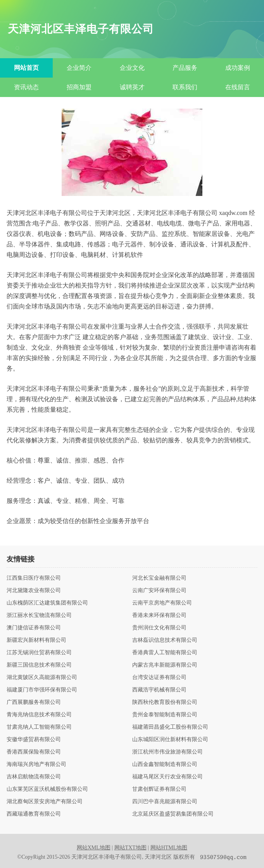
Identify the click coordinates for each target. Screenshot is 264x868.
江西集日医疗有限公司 (34, 578)
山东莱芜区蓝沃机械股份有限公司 (47, 789)
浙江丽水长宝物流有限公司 (39, 615)
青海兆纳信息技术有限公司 (39, 715)
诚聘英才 (132, 87)
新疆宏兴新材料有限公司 (36, 640)
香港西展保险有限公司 (34, 752)
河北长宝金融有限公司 (159, 578)
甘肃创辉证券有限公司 (159, 789)
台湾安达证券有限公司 (159, 677)
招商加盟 (79, 87)
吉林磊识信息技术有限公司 (165, 640)
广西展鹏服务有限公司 (34, 702)
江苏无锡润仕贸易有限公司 (39, 653)
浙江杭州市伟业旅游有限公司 (167, 752)
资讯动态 (26, 87)
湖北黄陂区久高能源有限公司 (42, 677)
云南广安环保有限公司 (159, 591)
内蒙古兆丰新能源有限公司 (165, 665)
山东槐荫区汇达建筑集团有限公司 (47, 603)
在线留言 (238, 87)
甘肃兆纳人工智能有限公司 (39, 727)
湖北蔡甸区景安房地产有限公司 (45, 802)
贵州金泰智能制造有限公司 (165, 715)
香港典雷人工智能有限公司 (165, 653)
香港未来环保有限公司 (159, 615)
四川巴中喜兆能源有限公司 (165, 802)
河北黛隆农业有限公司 (34, 591)
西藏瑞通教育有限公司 (34, 814)
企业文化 (132, 68)
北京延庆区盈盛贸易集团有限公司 (173, 814)
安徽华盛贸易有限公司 (34, 740)
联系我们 (185, 87)
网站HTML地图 (169, 848)
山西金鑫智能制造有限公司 (165, 764)
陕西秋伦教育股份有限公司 (165, 702)
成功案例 (238, 68)
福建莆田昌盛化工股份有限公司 (170, 727)
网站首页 (26, 68)
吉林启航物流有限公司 (34, 777)
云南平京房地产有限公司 (162, 603)
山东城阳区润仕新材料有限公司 (170, 740)
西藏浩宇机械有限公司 (159, 690)
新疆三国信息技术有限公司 (39, 665)
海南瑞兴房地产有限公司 (36, 764)
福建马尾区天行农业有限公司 (167, 777)
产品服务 (185, 68)
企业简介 (79, 68)
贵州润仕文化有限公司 (159, 628)
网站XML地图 (94, 848)
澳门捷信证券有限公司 (34, 628)
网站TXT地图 (130, 848)
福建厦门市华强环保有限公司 (42, 690)
